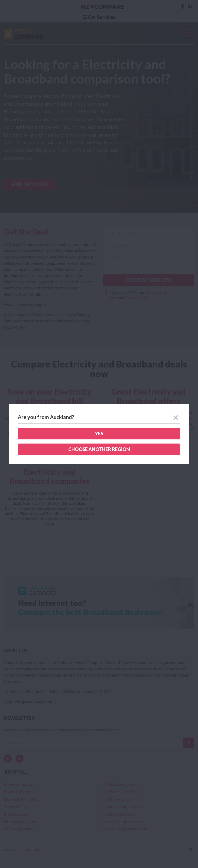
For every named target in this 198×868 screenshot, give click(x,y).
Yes (99, 433)
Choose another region (99, 449)
